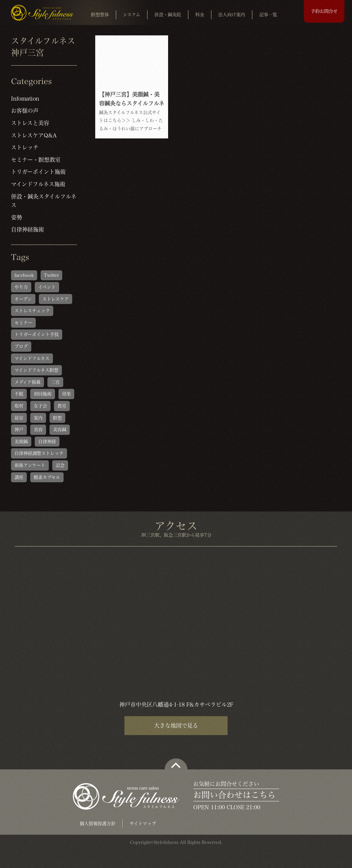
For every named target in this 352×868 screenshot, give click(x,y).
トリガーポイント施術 (38, 172)
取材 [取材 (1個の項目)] (19, 406)
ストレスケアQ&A (34, 135)
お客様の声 (25, 111)
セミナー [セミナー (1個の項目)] (23, 323)
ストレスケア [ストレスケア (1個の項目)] (56, 299)
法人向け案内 (232, 15)
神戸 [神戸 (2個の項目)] (19, 430)
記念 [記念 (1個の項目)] (60, 465)
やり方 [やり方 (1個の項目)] (21, 287)
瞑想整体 (100, 15)
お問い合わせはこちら (234, 795)
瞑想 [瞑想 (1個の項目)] (57, 418)
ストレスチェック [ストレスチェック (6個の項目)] (32, 311)
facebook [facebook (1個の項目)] (24, 275)
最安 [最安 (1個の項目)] (19, 418)
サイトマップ (143, 824)
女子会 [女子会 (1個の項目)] (40, 406)
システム (132, 15)
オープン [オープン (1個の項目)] (23, 299)
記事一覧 (268, 15)
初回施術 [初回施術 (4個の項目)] (43, 394)
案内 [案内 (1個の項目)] (38, 418)
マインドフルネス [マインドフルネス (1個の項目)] (32, 358)
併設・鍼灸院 (168, 15)
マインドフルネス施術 (38, 184)
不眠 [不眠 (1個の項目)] (19, 394)
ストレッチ (25, 147)
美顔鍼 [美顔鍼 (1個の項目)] (21, 442)
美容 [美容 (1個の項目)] (38, 430)
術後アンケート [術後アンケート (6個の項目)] (30, 465)
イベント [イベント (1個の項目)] (47, 287)
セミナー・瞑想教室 (36, 160)
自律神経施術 (27, 229)
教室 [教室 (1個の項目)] (62, 406)
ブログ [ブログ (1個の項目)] (21, 346)
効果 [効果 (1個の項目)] (66, 394)
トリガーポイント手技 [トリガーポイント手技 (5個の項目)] (37, 334)
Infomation (25, 99)
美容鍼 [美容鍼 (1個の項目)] (60, 430)
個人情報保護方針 (98, 824)
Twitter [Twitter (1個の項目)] (51, 275)
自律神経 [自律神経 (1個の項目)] (47, 442)
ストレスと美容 (30, 123)
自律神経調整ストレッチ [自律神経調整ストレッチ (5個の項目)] (39, 453)
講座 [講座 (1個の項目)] (19, 477)
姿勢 (16, 217)
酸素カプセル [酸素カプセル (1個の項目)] (47, 477)
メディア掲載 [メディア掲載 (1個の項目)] (27, 382)
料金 (200, 15)
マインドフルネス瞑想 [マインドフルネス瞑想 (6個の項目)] (36, 370)
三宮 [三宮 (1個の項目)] (55, 382)
